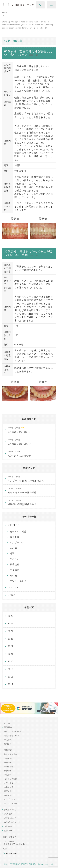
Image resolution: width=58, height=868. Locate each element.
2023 (11, 639)
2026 (11, 616)
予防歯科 (8, 758)
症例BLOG (14, 525)
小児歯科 (15, 570)
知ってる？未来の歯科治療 (22, 491)
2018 (11, 677)
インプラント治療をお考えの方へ (26, 479)
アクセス (8, 814)
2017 (11, 684)
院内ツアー (9, 744)
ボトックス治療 (11, 803)
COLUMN (13, 587)
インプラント (17, 543)
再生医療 (15, 537)
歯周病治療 (9, 767)
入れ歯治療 (9, 787)
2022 (11, 646)
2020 (11, 661)
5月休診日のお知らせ (19, 442)
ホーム (7, 723)
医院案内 (8, 727)
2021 (11, 654)
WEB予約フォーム (12, 822)
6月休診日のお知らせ (19, 430)
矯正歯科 (8, 791)
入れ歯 (13, 548)
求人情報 (8, 740)
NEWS (11, 595)
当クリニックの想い (13, 732)
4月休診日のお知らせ (19, 454)
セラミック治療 (18, 532)
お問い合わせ (10, 818)
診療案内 (8, 750)
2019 (11, 669)
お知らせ (8, 826)
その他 (13, 575)
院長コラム (9, 831)
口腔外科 (8, 795)
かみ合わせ (16, 559)
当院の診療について (13, 736)
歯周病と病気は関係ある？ (22, 502)
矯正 (12, 553)
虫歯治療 (8, 763)
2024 (11, 631)
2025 (11, 623)
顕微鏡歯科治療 (11, 754)
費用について (10, 810)
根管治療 (15, 564)
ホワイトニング (18, 581)
